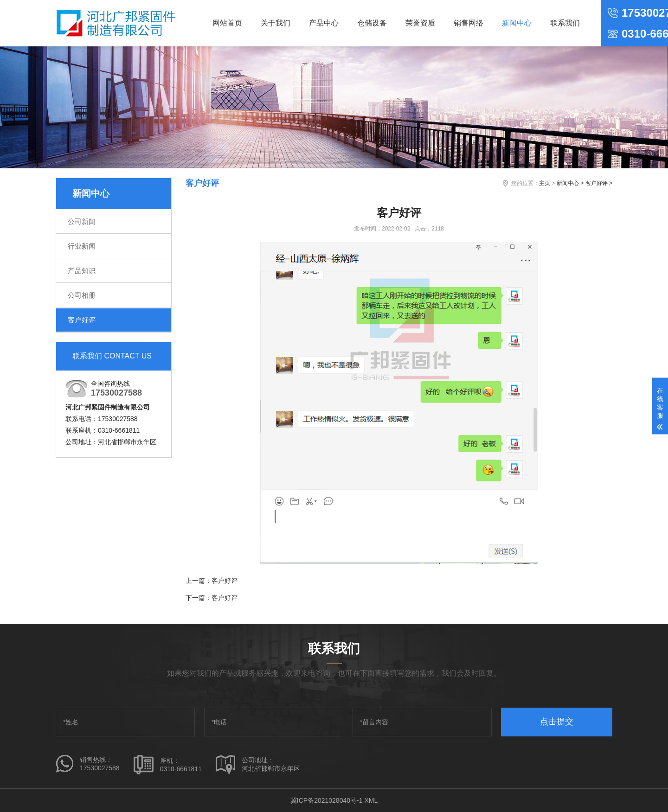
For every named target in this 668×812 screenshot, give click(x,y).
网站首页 (227, 23)
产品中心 (324, 23)
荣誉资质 (420, 23)
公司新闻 (82, 221)
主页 (545, 183)
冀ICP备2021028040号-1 (327, 800)
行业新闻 (82, 246)
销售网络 (469, 23)
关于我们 (276, 23)
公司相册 (82, 295)
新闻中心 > (570, 183)
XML (371, 800)
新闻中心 (517, 23)
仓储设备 (372, 23)
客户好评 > (599, 183)
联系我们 (565, 23)
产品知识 (82, 271)
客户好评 (82, 320)
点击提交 (557, 722)
